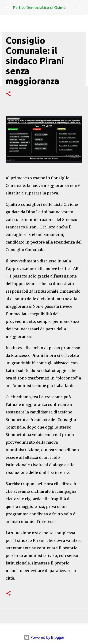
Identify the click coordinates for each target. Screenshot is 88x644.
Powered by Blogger (44, 637)
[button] (8, 94)
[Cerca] (81, 8)
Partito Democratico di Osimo (39, 8)
